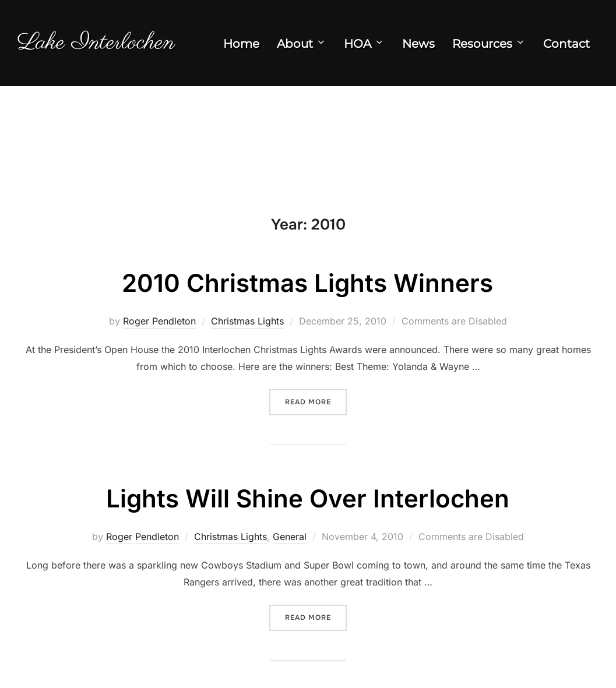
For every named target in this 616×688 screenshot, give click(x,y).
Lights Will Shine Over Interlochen (308, 498)
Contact (566, 44)
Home (241, 44)
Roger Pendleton (159, 321)
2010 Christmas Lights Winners (307, 283)
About (302, 44)
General (290, 537)
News (418, 44)
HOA (364, 44)
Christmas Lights (247, 321)
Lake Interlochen (96, 43)
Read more (316, 401)
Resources (489, 44)
